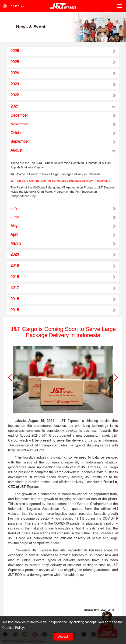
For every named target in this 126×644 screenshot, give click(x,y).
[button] (10, 378)
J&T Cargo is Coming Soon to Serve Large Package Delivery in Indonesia (60, 181)
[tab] (63, 51)
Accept (63, 637)
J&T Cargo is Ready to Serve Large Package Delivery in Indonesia (56, 174)
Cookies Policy (13, 628)
